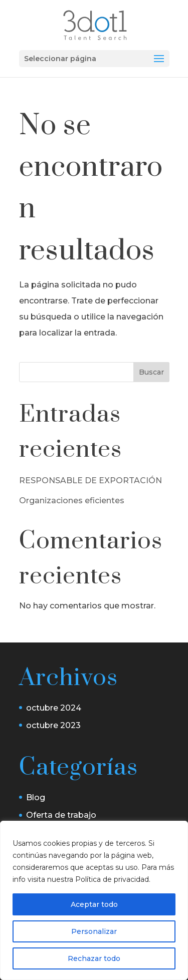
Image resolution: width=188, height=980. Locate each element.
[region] (94, 900)
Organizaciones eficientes (72, 501)
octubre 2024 (54, 708)
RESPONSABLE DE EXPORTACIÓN (90, 480)
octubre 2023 (53, 725)
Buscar (151, 372)
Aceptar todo (94, 904)
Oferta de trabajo (61, 815)
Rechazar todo (94, 958)
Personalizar (94, 931)
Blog (36, 797)
